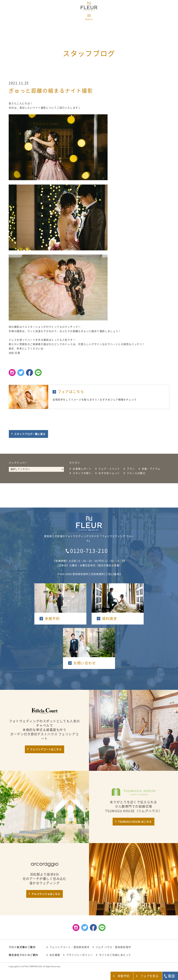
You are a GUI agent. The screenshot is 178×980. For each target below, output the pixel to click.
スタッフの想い (82, 473)
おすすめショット (109, 473)
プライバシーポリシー (80, 955)
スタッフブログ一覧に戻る (30, 434)
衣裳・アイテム (151, 469)
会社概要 (55, 955)
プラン (131, 469)
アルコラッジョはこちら (46, 894)
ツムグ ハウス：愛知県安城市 (113, 947)
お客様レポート (82, 469)
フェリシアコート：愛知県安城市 (69, 947)
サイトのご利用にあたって (115, 955)
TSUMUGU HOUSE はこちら (135, 822)
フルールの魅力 (136, 473)
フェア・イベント (109, 469)
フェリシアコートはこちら (46, 749)
